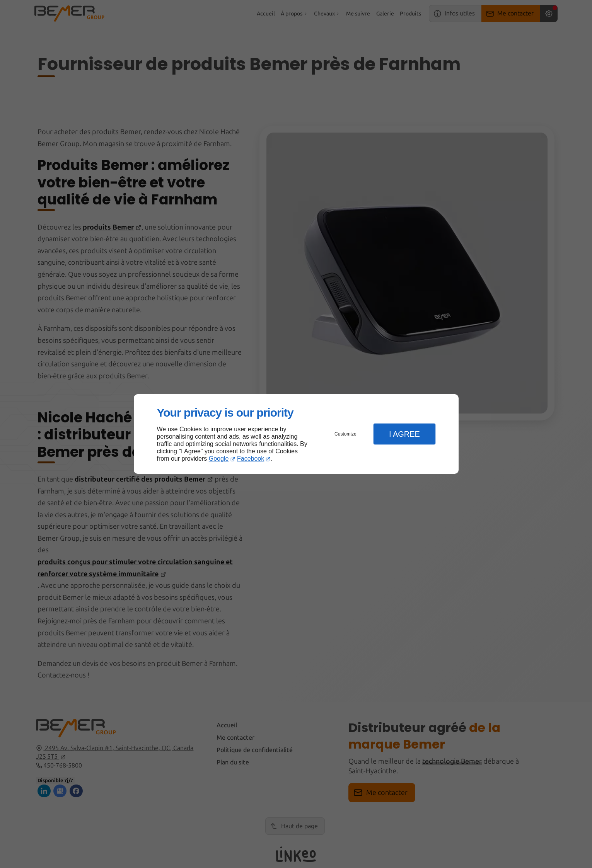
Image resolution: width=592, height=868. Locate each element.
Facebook (251, 459)
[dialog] (296, 434)
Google (219, 459)
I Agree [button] (404, 434)
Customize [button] (345, 434)
